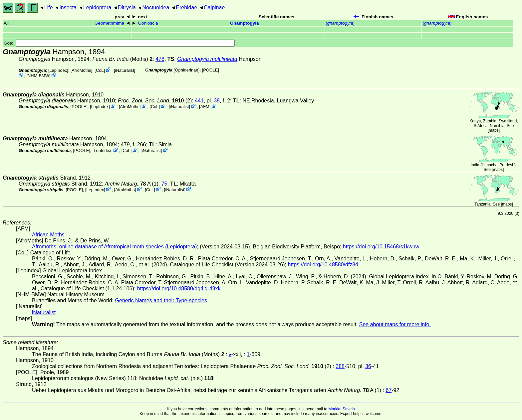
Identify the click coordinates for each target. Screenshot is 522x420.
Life (49, 7)
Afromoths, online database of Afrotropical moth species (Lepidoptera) (114, 247)
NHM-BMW (38, 76)
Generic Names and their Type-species (161, 300)
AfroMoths (81, 70)
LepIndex (58, 70)
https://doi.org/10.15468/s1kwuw (381, 247)
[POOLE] (211, 70)
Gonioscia (148, 23)
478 (160, 59)
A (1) (132, 184)
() (340, 23)
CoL (100, 70)
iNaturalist (125, 70)
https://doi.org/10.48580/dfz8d (323, 265)
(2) (155, 101)
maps (494, 130)
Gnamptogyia (245, 23)
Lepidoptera (97, 7)
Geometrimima (109, 23)
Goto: (119, 43)
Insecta (68, 7)
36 (368, 366)
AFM (205, 106)
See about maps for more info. (395, 324)
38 (217, 101)
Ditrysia (127, 7)
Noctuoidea (156, 7)
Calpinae (214, 7)
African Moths (48, 235)
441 (199, 101)
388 (340, 366)
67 (389, 390)
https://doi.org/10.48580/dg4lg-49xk (179, 288)
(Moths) (122, 59)
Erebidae (186, 7)
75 (164, 184)
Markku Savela (341, 409)
